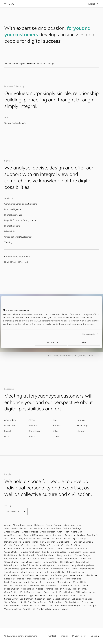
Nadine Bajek (27, 589)
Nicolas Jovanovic (44, 589)
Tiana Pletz (26, 605)
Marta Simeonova (13, 582)
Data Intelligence (13, 209)
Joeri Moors (71, 569)
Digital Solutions (12, 226)
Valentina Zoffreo (13, 609)
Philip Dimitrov (67, 592)
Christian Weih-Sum (33, 548)
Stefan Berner (40, 602)
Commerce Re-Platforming (17, 257)
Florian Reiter (72, 559)
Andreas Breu (54, 528)
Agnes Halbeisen (35, 525)
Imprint (64, 636)
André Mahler (78, 532)
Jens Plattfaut (57, 569)
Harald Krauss (67, 562)
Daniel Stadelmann (46, 555)
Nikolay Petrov (80, 589)
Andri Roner (63, 532)
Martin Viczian (64, 582)
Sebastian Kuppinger (82, 599)
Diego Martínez (65, 555)
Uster (7, 436)
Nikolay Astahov (63, 589)
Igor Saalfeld (82, 562)
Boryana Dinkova (13, 542)
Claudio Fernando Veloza (54, 552)
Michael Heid (79, 582)
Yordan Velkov (44, 609)
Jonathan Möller (87, 569)
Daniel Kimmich (27, 555)
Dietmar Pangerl (82, 555)
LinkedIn (95, 636)
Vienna (32, 436)
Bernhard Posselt (46, 538)
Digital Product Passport (16, 262)
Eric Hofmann (11, 559)
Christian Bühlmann (83, 542)
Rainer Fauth (11, 595)
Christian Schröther (71, 545)
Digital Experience (13, 215)
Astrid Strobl (10, 538)
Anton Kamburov (54, 535)
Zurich (56, 436)
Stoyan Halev (88, 602)
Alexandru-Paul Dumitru (16, 528)
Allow (84, 342)
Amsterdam (10, 420)
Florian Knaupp (56, 559)
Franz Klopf (86, 559)
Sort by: (8, 505)
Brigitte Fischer (31, 542)
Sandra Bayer (11, 599)
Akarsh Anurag (53, 525)
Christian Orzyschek (49, 545)
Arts (6, 117)
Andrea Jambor (38, 528)
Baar (55, 420)
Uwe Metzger (89, 605)
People (52, 64)
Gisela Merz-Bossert (31, 562)
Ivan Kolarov (64, 565)
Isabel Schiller (27, 565)
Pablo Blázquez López (31, 592)
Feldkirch (33, 425)
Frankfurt (57, 425)
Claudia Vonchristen (30, 552)
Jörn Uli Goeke (58, 572)
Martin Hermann (47, 582)
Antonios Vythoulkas (75, 535)
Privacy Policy (79, 636)
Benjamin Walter (27, 538)
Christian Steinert (13, 548)
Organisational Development (18, 237)
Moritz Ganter (82, 585)
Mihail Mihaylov (49, 585)
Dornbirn (81, 420)
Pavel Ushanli (51, 592)
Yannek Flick (29, 609)
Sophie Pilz (26, 602)
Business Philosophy (15, 64)
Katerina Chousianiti (76, 572)
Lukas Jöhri (10, 579)
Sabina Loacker (78, 595)
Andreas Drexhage (72, 528)
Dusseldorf (10, 425)
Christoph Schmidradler (76, 548)
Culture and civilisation (15, 123)
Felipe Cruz (25, 559)
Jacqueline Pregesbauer (83, 565)
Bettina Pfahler (63, 538)
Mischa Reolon (66, 585)
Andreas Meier (48, 532)
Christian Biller (64, 542)
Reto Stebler (41, 595)
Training (8, 242)
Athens (32, 420)
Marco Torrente (55, 579)
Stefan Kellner (56, 602)
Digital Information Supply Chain (20, 220)
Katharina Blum (12, 575)
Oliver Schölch (11, 592)
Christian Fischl (12, 545)
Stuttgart (81, 431)
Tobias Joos (53, 605)
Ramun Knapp (26, 595)
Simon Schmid (11, 602)
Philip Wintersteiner (85, 592)
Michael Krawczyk (13, 585)
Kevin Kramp (28, 575)
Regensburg (34, 431)
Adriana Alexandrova (15, 525)
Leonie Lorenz (76, 575)
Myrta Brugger (11, 589)
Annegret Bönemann (34, 535)
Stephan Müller (72, 602)
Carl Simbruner (47, 542)
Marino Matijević (73, 579)
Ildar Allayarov (11, 565)
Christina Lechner (54, 548)
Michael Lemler (32, 585)
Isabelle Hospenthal (46, 565)
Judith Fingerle (11, 572)
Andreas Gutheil (12, 532)
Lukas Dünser (92, 575)
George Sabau (11, 562)
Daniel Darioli (89, 552)
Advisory (9, 198)
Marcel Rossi (39, 579)
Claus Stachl (75, 552)
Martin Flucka (30, 582)
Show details (88, 334)
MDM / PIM (10, 231)
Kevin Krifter (42, 575)
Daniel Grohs (11, 555)
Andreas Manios (30, 532)
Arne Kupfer (93, 535)
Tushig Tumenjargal (71, 605)
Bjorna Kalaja (79, 538)
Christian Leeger (29, 545)
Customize (51, 342)
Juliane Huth (43, 572)
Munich (8, 431)
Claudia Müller (11, 552)
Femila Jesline (39, 559)
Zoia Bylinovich (61, 609)
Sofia (55, 431)
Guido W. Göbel (50, 562)
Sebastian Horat (43, 599)
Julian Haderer (27, 572)
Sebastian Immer (61, 599)
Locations (42, 64)
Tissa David (40, 605)
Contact (52, 636)
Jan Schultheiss (12, 569)
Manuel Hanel (24, 579)
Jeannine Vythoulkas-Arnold (35, 569)
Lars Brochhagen (58, 575)
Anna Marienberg (13, 535)
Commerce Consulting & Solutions (21, 204)
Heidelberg (82, 425)
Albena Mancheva (72, 525)
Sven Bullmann (12, 605)
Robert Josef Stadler (59, 595)
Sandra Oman (26, 599)
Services (31, 64)
